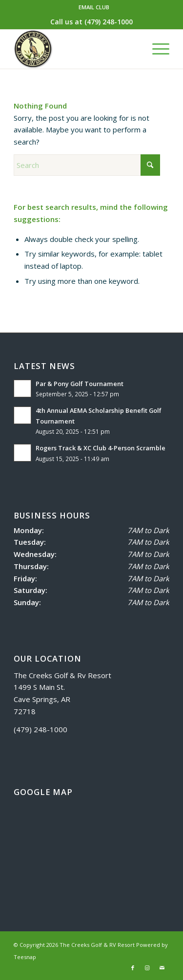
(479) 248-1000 (109, 22)
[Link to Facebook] (133, 968)
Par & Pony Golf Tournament (80, 384)
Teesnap (25, 957)
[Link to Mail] (162, 968)
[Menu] (156, 49)
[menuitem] (94, 7)
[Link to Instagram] (147, 968)
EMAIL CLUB (94, 7)
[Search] (87, 165)
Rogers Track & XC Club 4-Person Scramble (101, 448)
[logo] (76, 49)
